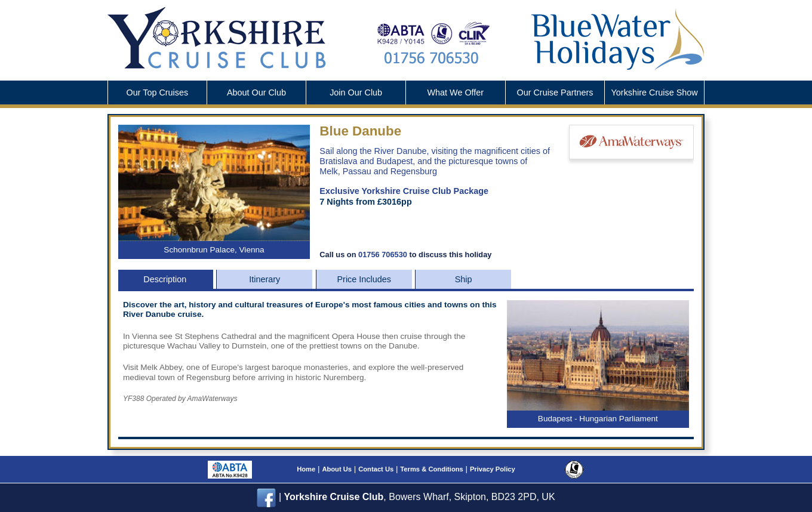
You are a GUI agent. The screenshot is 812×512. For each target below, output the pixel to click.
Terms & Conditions (431, 469)
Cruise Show (655, 92)
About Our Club (256, 92)
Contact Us (376, 469)
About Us (337, 469)
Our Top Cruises (157, 92)
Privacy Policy (493, 469)
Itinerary (264, 279)
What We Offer (455, 92)
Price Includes (364, 279)
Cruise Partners (555, 92)
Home (306, 469)
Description (165, 279)
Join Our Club (356, 92)
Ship (464, 279)
